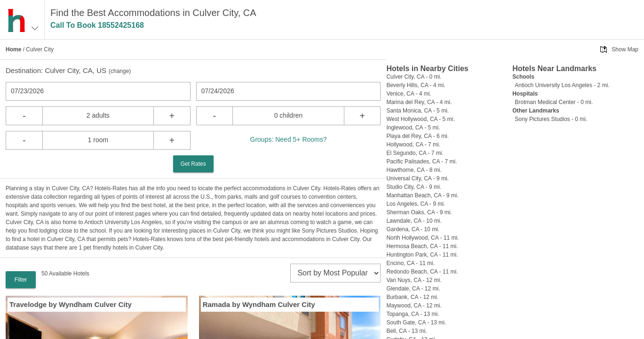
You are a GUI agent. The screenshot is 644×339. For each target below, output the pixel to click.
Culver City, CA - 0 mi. (414, 77)
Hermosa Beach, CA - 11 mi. (422, 246)
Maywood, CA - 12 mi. (414, 306)
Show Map (625, 49)
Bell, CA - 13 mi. (406, 331)
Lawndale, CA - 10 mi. (414, 221)
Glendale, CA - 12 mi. (413, 289)
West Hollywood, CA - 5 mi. (420, 119)
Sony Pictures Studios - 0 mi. (551, 119)
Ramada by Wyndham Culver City (259, 304)
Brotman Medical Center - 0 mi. (554, 102)
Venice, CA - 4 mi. (409, 94)
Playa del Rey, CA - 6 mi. (417, 136)
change (120, 71)
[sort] (335, 273)
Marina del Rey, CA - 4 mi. (419, 102)
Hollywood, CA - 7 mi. (413, 145)
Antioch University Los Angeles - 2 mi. (562, 85)
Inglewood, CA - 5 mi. (413, 128)
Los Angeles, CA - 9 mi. (416, 204)
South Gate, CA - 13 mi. (416, 323)
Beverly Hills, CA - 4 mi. (416, 85)
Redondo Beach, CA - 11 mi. (422, 272)
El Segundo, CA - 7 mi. (415, 153)
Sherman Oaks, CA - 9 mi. (419, 212)
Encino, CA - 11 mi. (410, 263)
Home (13, 49)
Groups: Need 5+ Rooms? (289, 139)
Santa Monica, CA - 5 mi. (417, 111)
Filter (21, 280)
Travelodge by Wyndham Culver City (71, 304)
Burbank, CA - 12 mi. (412, 297)
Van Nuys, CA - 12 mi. (414, 280)
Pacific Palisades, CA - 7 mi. (421, 161)
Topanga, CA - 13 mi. (413, 314)
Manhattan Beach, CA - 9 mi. (422, 195)
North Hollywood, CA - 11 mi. (422, 238)
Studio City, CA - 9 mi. (413, 187)
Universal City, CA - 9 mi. (417, 178)
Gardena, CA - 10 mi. (413, 229)
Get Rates (193, 164)
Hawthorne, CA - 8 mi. (414, 170)
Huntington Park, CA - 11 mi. (422, 255)
